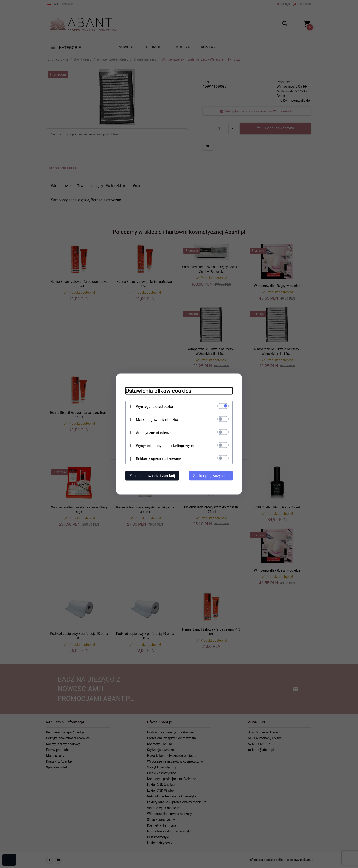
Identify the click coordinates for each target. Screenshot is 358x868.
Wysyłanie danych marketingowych (165, 446)
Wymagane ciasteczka (155, 407)
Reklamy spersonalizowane (158, 459)
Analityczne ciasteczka (155, 433)
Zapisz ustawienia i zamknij (152, 476)
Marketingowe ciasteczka (157, 420)
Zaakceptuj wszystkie (211, 476)
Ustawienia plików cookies (158, 391)
